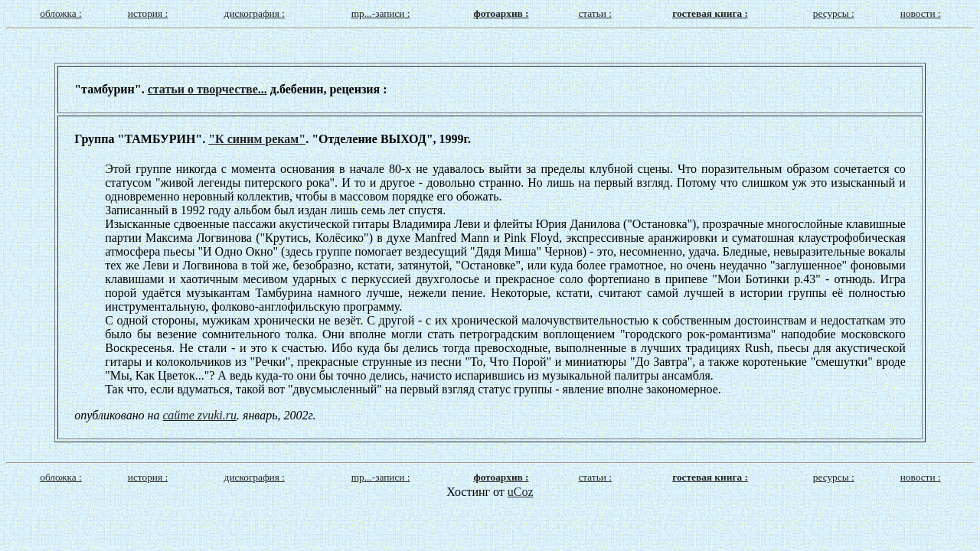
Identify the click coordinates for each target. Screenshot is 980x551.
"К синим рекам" (257, 139)
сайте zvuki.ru (200, 415)
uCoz (521, 492)
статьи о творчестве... (207, 89)
